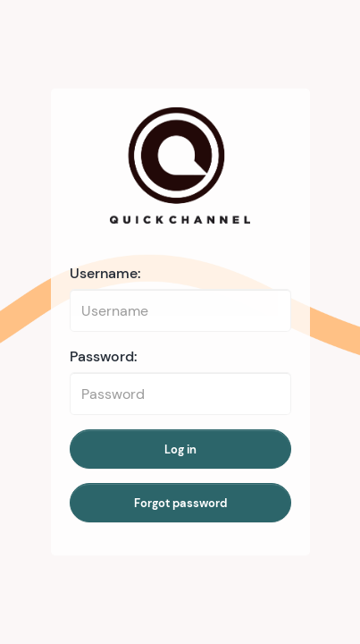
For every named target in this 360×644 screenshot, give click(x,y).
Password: (104, 356)
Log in (180, 449)
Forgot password (180, 503)
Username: (105, 273)
